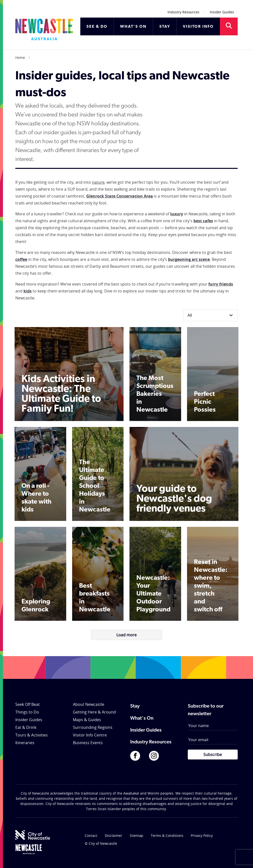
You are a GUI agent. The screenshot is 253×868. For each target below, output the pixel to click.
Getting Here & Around (94, 712)
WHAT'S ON (133, 27)
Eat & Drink (26, 727)
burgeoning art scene (189, 259)
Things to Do (27, 712)
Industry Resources (183, 12)
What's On (142, 718)
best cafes (203, 221)
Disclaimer (114, 835)
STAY (165, 27)
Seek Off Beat (28, 704)
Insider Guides (222, 12)
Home (20, 57)
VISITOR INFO (198, 27)
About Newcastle (89, 704)
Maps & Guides (87, 720)
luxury (177, 214)
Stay (135, 706)
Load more (126, 635)
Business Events (88, 743)
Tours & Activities (32, 735)
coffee (21, 259)
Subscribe (213, 755)
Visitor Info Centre (90, 735)
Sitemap (137, 835)
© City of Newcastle (101, 843)
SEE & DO (97, 27)
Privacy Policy (202, 835)
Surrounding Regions (93, 727)
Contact (91, 835)
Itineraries (25, 743)
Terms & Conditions (167, 835)
